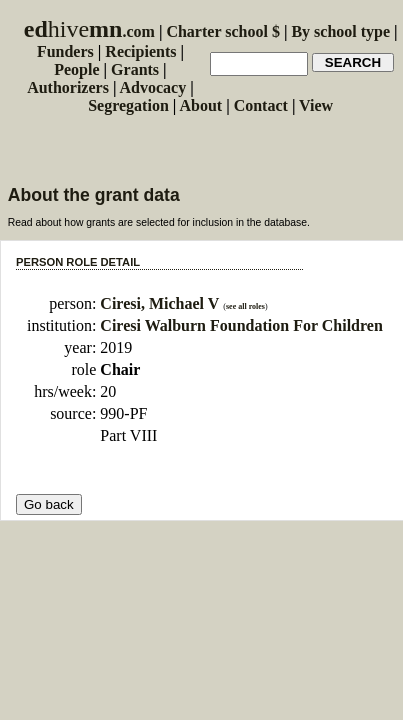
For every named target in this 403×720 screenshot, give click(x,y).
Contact (261, 105)
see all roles (245, 306)
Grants (135, 69)
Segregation (128, 105)
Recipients (140, 51)
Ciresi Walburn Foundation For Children (241, 325)
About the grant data (94, 195)
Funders (65, 51)
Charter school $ (222, 31)
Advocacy (153, 87)
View (316, 105)
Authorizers (68, 87)
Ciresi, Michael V (159, 303)
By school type (340, 31)
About (200, 105)
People (76, 69)
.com (89, 31)
